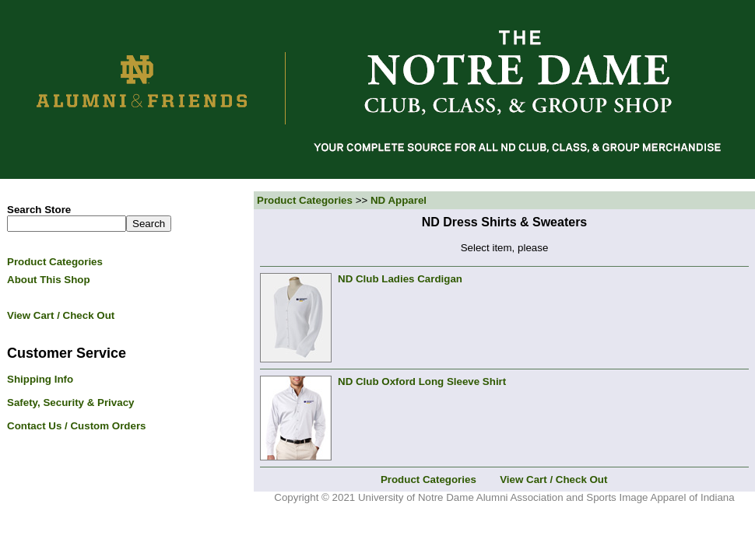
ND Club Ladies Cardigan (400, 279)
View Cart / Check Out (553, 479)
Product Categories (305, 200)
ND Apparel (399, 200)
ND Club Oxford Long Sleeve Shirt (422, 381)
